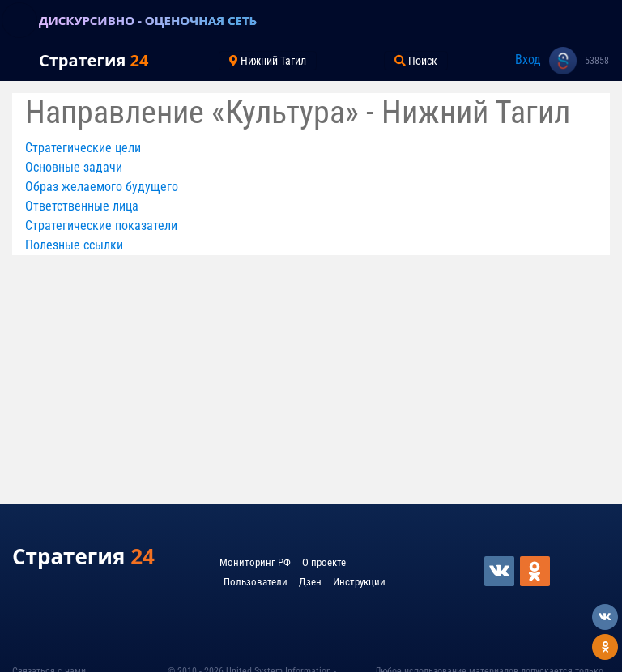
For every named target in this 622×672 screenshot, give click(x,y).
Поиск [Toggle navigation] (416, 61)
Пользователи (256, 582)
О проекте (324, 562)
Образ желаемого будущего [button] (102, 187)
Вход (528, 60)
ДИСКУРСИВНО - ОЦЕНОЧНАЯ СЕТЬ (148, 20)
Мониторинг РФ (255, 562)
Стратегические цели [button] (83, 148)
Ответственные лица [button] (82, 206)
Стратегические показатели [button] (101, 225)
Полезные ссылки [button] (74, 245)
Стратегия (94, 60)
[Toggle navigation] (19, 20)
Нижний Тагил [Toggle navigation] (268, 61)
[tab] (311, 148)
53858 (597, 61)
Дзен (310, 582)
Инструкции (359, 582)
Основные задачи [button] (74, 167)
